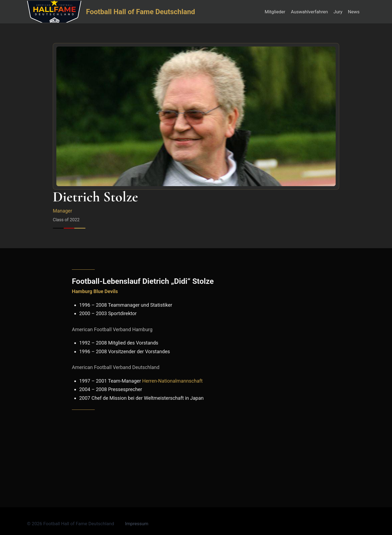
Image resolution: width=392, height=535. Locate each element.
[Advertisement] (196, 454)
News (354, 12)
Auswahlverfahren (309, 12)
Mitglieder (275, 12)
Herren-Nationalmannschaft (172, 381)
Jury (338, 12)
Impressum (137, 524)
